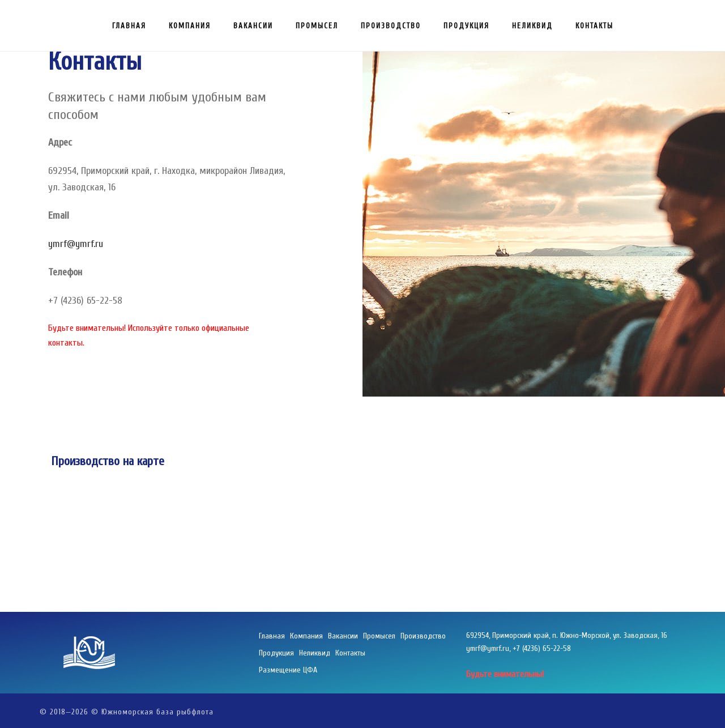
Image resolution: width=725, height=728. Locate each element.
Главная (129, 26)
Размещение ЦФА (288, 670)
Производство (391, 26)
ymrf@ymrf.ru (76, 244)
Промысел (317, 26)
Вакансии (253, 26)
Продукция (466, 26)
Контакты (594, 26)
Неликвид (532, 26)
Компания (190, 26)
